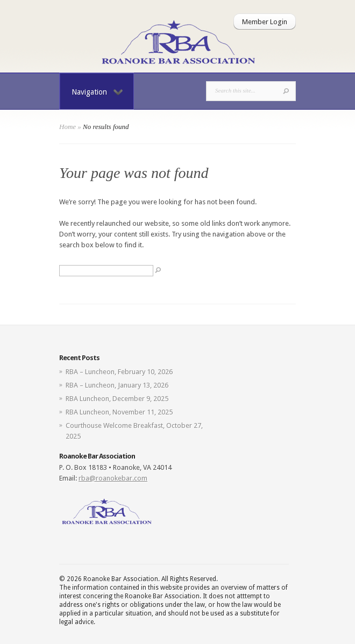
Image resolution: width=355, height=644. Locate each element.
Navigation (97, 92)
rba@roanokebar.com (113, 478)
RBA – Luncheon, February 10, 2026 (119, 372)
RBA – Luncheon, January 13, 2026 (117, 385)
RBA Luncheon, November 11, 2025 (119, 412)
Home (68, 127)
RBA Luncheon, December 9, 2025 (117, 399)
